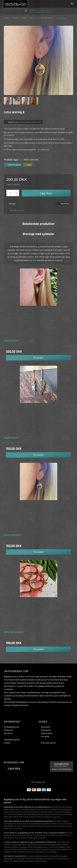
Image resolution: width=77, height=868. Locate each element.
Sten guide (45, 727)
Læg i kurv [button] (46, 193)
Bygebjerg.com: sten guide (52, 817)
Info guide (45, 737)
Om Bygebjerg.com (11, 727)
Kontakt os (8, 733)
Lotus (29, 165)
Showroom (8, 730)
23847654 (14, 769)
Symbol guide (46, 733)
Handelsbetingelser (12, 740)
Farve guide (46, 730)
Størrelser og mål (17, 210)
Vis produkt (39, 358)
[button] (63, 203)
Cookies (7, 743)
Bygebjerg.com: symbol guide (13, 828)
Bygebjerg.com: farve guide (38, 838)
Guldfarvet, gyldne (14, 165)
